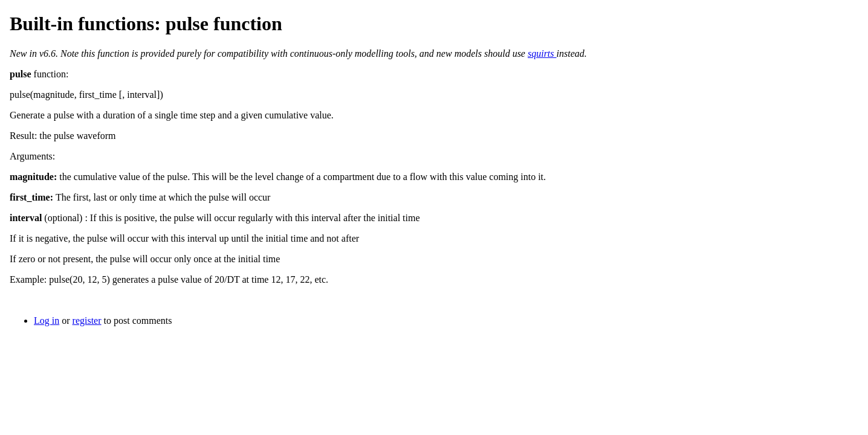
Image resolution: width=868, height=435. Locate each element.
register (87, 321)
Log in (47, 321)
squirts (542, 53)
